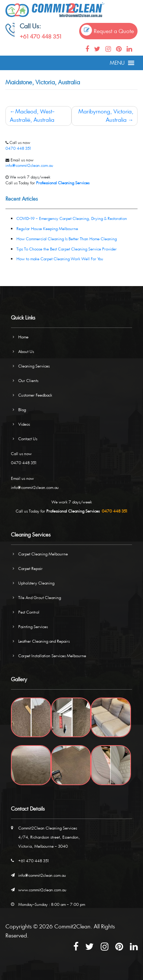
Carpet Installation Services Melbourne (52, 656)
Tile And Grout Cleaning (40, 597)
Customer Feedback (35, 395)
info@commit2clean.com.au (29, 165)
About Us (26, 351)
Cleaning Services (34, 366)
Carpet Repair (30, 568)
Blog (22, 409)
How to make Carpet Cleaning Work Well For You (60, 259)
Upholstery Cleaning (36, 583)
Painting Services (33, 626)
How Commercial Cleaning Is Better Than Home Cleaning (67, 239)
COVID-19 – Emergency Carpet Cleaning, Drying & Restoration (72, 218)
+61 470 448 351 (40, 37)
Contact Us (28, 439)
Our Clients (28, 380)
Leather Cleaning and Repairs (44, 641)
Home (23, 337)
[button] (117, 63)
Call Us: (30, 26)
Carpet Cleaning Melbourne (43, 554)
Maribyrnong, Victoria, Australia (106, 116)
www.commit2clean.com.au (42, 890)
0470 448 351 (18, 148)
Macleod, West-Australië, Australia (32, 116)
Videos (24, 424)
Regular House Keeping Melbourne (47, 228)
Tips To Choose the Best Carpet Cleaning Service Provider (67, 249)
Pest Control (29, 612)
